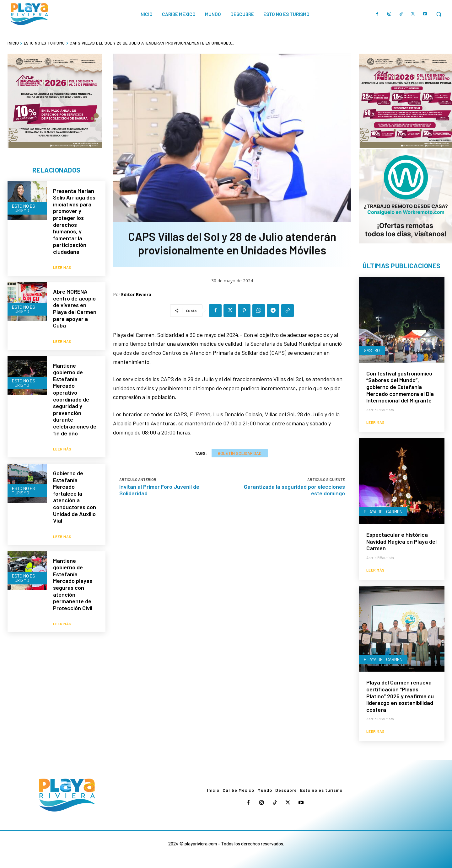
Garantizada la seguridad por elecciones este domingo (294, 490)
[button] (439, 14)
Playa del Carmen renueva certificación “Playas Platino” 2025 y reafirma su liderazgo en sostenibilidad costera (400, 696)
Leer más (62, 264)
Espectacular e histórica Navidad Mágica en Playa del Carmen (401, 542)
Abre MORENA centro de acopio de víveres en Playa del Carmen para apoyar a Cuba (75, 305)
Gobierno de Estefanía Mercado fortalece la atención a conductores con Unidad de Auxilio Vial (75, 485)
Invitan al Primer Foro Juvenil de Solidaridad (159, 490)
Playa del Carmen (383, 512)
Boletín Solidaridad (240, 453)
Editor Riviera (136, 294)
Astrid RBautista (380, 410)
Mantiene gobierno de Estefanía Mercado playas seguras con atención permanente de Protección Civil (73, 568)
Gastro (372, 351)
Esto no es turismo (44, 43)
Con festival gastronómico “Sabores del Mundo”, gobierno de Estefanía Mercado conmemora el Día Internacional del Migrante (400, 387)
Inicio (13, 43)
